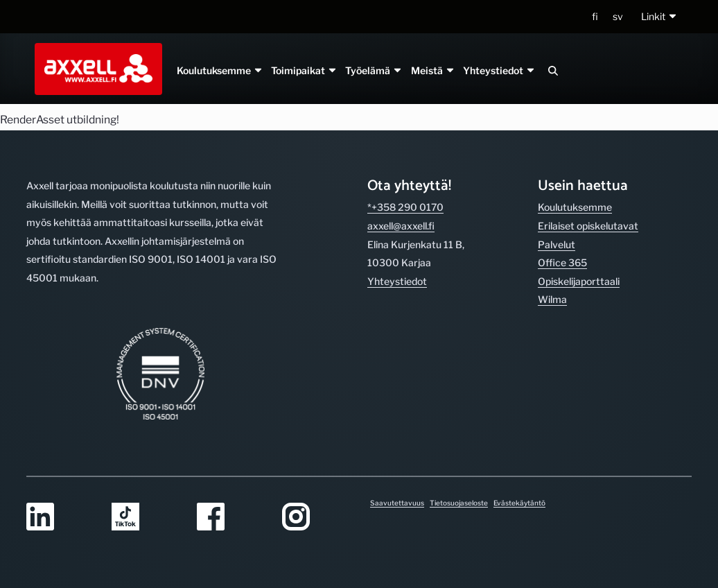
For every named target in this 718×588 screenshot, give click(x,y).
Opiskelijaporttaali (579, 281)
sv (618, 16)
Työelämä (374, 70)
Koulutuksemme (220, 70)
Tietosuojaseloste (459, 503)
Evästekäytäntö (519, 503)
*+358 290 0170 (405, 207)
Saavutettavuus (397, 503)
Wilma (552, 299)
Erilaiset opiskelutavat (588, 226)
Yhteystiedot (499, 70)
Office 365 (562, 262)
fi (595, 16)
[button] (659, 17)
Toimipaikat (304, 70)
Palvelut (557, 244)
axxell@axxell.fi (401, 226)
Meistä (432, 70)
